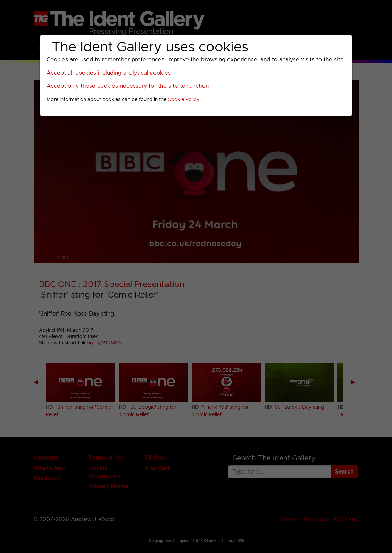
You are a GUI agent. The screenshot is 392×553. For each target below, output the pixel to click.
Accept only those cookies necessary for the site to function (128, 86)
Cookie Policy (184, 100)
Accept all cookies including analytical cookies (109, 73)
